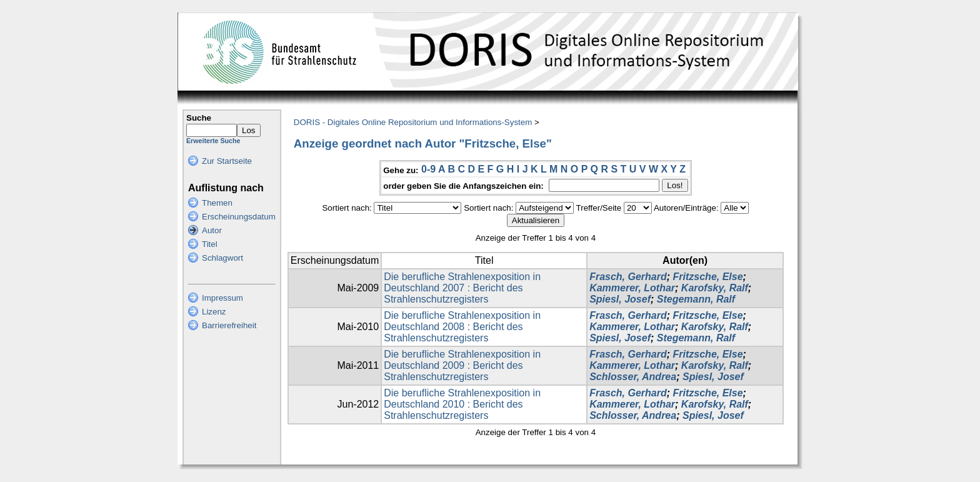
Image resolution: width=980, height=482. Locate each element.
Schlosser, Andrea (633, 377)
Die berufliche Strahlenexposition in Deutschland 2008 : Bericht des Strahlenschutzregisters (462, 327)
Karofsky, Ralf (715, 288)
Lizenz (214, 312)
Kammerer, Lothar (632, 288)
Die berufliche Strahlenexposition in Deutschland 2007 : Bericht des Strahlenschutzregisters (462, 288)
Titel (210, 244)
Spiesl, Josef (620, 299)
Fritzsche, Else (708, 277)
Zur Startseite (227, 161)
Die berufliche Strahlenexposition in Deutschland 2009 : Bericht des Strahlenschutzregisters (462, 365)
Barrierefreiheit (229, 325)
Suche (199, 118)
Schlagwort (222, 258)
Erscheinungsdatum (239, 217)
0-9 (428, 169)
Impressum (222, 298)
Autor (212, 230)
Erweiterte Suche (213, 141)
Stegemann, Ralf (696, 299)
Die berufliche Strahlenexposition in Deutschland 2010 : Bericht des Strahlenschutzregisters (462, 404)
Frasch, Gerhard (628, 277)
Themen (217, 203)
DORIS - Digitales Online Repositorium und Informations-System (413, 122)
